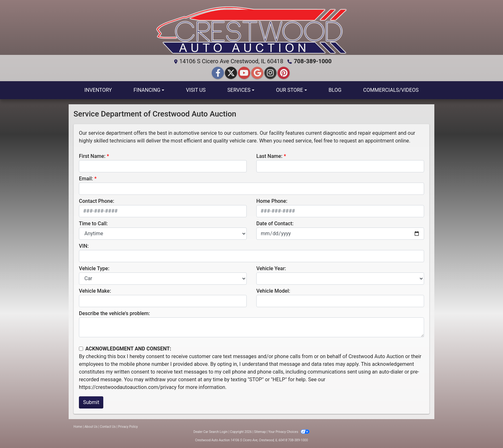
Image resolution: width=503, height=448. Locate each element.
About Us (91, 427)
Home (78, 427)
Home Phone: (272, 201)
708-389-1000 (313, 61)
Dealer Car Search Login (211, 432)
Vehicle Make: (95, 291)
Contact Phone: (97, 201)
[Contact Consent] (81, 349)
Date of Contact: (275, 224)
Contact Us (108, 427)
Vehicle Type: (94, 268)
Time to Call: (93, 224)
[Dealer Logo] (251, 30)
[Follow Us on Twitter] (232, 73)
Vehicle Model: (273, 291)
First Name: (92, 156)
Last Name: (269, 156)
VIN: (84, 246)
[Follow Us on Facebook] (219, 73)
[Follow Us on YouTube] (245, 73)
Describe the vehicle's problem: (114, 313)
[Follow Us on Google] (258, 73)
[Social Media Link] (271, 73)
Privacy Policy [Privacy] (128, 427)
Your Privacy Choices (289, 432)
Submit (91, 402)
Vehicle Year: (271, 268)
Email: (86, 179)
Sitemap (260, 432)
